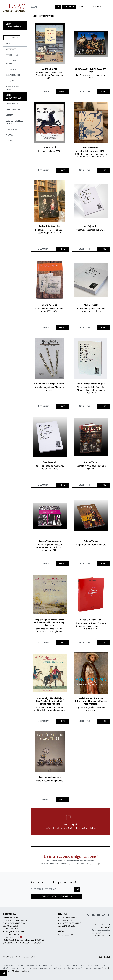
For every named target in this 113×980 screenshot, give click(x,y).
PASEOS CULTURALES (13, 934)
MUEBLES (9, 115)
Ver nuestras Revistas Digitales (56, 896)
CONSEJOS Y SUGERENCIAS (15, 932)
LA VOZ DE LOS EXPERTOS (15, 923)
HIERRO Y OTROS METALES (12, 88)
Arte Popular (12, 55)
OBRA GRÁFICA (12, 129)
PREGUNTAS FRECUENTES (15, 920)
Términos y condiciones (21, 971)
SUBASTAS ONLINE (67, 926)
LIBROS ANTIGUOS (13, 104)
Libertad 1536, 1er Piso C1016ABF (101, 926)
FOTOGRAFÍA (11, 81)
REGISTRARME (69, 7)
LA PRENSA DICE (11, 929)
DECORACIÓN (11, 69)
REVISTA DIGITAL (13, 937)
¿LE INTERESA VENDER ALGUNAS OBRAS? (22, 943)
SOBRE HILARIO (11, 918)
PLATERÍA (10, 135)
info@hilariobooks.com (101, 933)
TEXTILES (9, 141)
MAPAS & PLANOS (13, 109)
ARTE (8, 44)
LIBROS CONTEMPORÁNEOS (44, 16)
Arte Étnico (11, 49)
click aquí (93, 828)
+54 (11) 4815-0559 (102, 936)
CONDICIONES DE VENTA (70, 923)
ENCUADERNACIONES (14, 75)
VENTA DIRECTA (66, 935)
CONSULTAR (43, 92)
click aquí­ (96, 864)
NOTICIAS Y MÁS (11, 926)
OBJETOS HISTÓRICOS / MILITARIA (15, 122)
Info (62, 92)
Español (97, 7)
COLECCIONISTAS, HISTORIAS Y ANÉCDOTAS (24, 940)
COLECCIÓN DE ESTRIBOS (12, 62)
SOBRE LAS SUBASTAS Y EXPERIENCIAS (68, 919)
